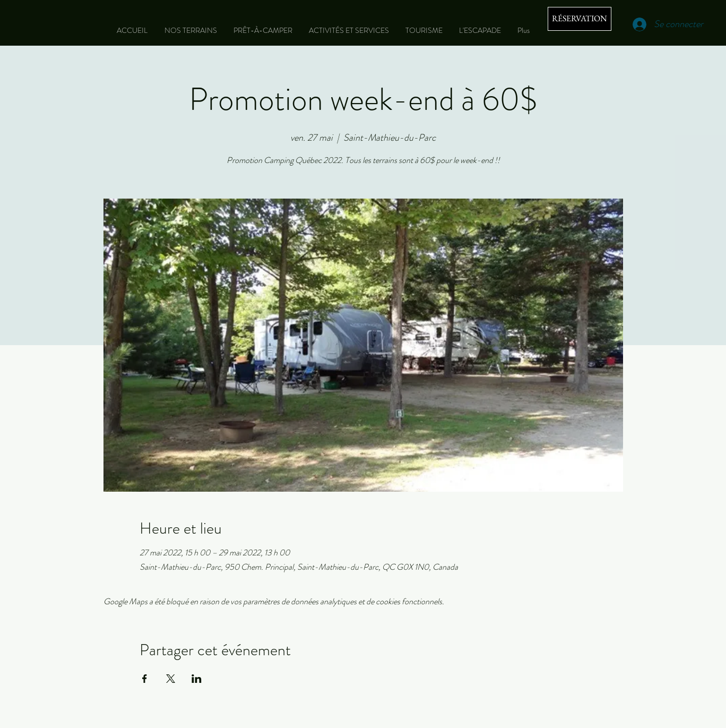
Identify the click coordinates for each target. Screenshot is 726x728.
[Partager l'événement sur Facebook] (145, 679)
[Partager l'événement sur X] (171, 679)
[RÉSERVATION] (580, 19)
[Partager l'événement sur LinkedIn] (197, 679)
